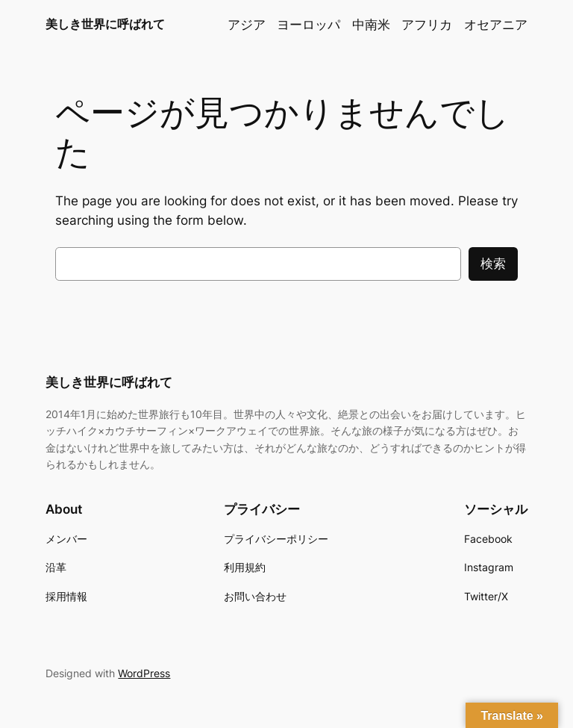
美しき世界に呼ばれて (105, 24)
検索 (493, 264)
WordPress (144, 673)
